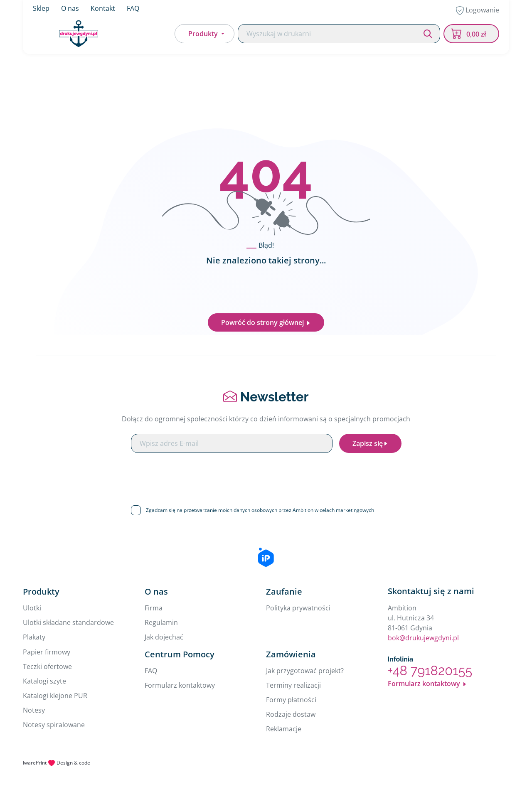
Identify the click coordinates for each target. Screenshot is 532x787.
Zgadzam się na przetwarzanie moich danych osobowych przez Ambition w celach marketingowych (260, 510)
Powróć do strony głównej (266, 322)
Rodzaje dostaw (291, 714)
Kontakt (103, 8)
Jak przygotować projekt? (305, 671)
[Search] (339, 34)
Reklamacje (284, 729)
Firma (154, 608)
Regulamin (161, 622)
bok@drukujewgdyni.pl (423, 638)
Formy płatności (291, 700)
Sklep (41, 8)
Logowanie (478, 10)
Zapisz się (370, 443)
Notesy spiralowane (54, 725)
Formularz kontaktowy (180, 685)
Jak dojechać (164, 637)
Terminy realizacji (293, 685)
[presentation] (266, 476)
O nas (70, 8)
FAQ (133, 8)
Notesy (34, 710)
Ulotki (32, 608)
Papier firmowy (47, 652)
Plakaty (34, 637)
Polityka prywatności (298, 608)
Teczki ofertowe (47, 666)
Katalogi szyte (44, 681)
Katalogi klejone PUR (55, 696)
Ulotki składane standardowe (68, 622)
